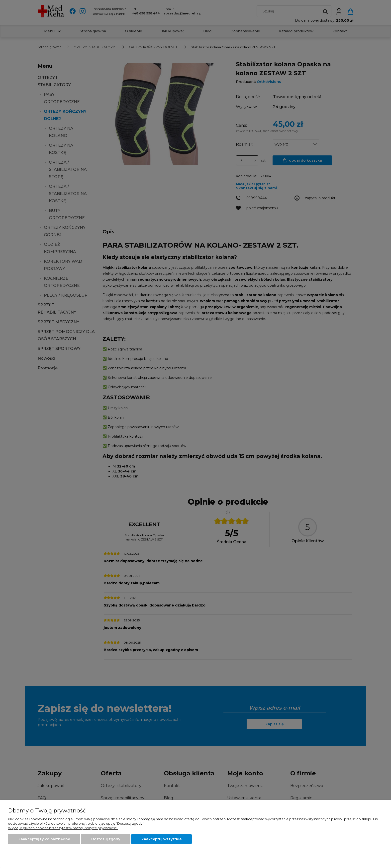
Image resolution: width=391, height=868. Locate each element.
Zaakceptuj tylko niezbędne (44, 839)
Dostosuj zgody (106, 839)
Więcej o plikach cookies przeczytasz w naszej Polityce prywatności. (63, 828)
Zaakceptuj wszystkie (161, 839)
